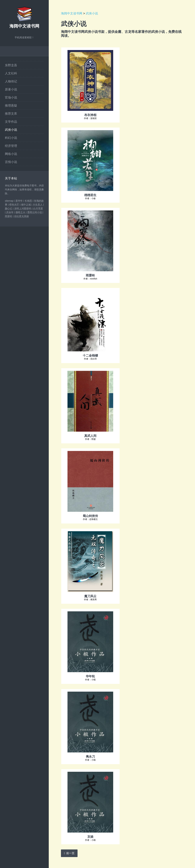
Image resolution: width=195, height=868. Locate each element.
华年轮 (90, 676)
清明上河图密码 (23, 209)
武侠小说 (11, 130)
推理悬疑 (11, 106)
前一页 (70, 853)
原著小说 (11, 89)
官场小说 (11, 97)
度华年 (19, 201)
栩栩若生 (90, 195)
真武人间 (90, 436)
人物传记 (11, 81)
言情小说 (11, 162)
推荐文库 (11, 114)
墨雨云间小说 (35, 212)
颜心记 (9, 209)
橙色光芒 (14, 205)
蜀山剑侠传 (90, 516)
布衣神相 (90, 115)
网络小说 (11, 154)
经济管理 (11, 146)
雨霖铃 (9, 216)
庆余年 (10, 212)
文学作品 (11, 122)
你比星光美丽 (21, 216)
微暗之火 (20, 212)
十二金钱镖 (90, 355)
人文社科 (11, 73)
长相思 (28, 201)
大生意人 (38, 205)
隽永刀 (90, 756)
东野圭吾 (11, 65)
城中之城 (26, 205)
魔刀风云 (90, 596)
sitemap (9, 201)
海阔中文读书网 (24, 26)
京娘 (90, 837)
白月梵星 (38, 209)
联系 (39, 190)
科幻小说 (11, 138)
